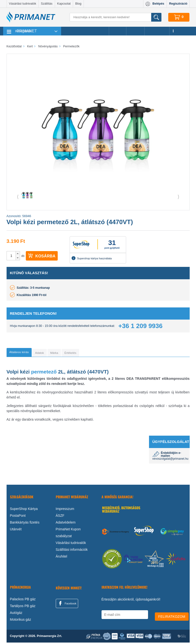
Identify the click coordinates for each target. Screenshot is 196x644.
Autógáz (16, 614)
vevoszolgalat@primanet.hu (170, 460)
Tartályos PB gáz (23, 607)
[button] (18, 254)
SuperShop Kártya (24, 510)
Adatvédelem (66, 524)
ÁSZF (60, 517)
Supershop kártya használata (92, 258)
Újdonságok (157, 31)
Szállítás (47, 4)
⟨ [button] (18, 197)
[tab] (26, 353)
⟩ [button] (178, 197)
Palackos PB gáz (23, 601)
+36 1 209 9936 (140, 326)
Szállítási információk (72, 551)
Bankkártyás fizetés (25, 524)
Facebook (67, 605)
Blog (78, 4)
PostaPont (18, 517)
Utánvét (16, 531)
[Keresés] (115, 17)
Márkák (135, 31)
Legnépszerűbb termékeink (85, 31)
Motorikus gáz (21, 621)
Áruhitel (61, 558)
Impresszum (65, 510)
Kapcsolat (64, 4)
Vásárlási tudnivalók (23, 4)
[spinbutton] (11, 256)
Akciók (117, 31)
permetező (44, 373)
